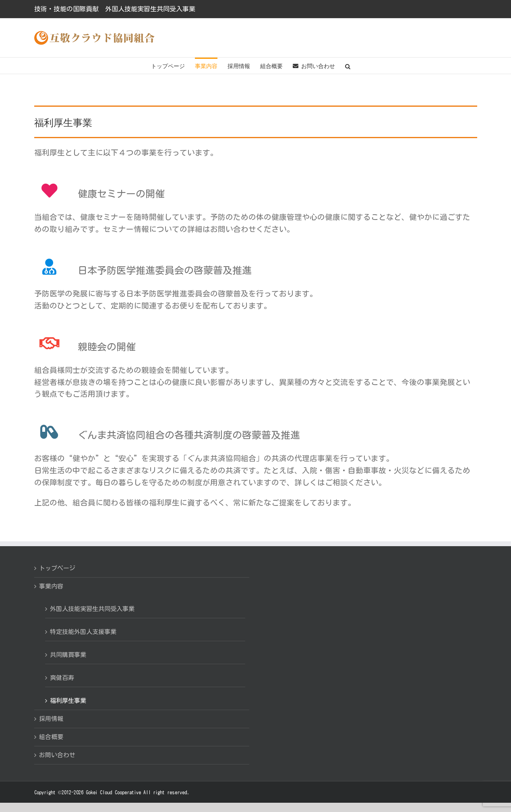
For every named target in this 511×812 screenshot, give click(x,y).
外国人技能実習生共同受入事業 (92, 609)
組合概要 (51, 737)
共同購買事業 (68, 655)
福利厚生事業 (68, 701)
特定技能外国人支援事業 (83, 632)
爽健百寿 (62, 678)
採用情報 (51, 719)
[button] (348, 66)
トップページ (57, 568)
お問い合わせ (57, 755)
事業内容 (51, 586)
